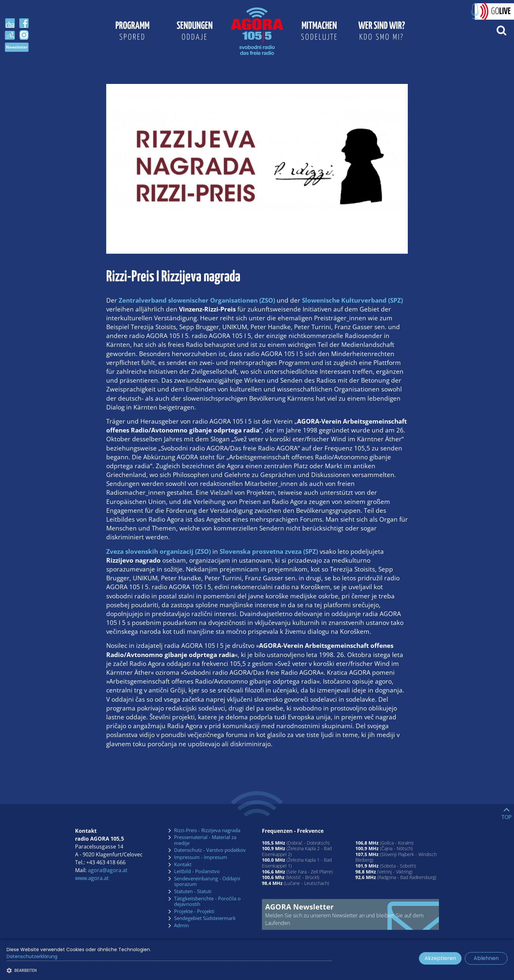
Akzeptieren (440, 958)
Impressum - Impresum (201, 857)
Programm (132, 32)
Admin (181, 926)
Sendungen (195, 32)
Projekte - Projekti (194, 911)
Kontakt (183, 865)
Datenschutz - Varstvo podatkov (210, 850)
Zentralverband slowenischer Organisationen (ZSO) (197, 300)
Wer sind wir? (382, 32)
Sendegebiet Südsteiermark (205, 918)
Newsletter (17, 47)
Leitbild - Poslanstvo (197, 871)
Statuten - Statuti (193, 891)
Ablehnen (486, 958)
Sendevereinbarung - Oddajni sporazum (207, 881)
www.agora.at (92, 878)
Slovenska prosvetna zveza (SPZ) (269, 551)
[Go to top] (507, 812)
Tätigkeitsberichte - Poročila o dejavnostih (207, 901)
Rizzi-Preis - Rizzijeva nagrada (207, 830)
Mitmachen (319, 32)
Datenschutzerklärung (32, 956)
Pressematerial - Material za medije (205, 840)
